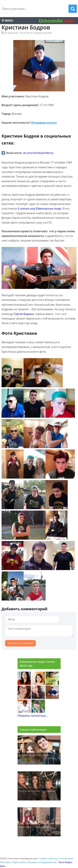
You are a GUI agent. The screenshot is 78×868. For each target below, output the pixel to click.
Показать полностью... (33, 716)
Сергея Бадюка (24, 314)
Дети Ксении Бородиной (34, 827)
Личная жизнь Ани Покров (35, 755)
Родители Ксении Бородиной (37, 791)
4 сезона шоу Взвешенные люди (39, 208)
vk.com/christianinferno (38, 153)
